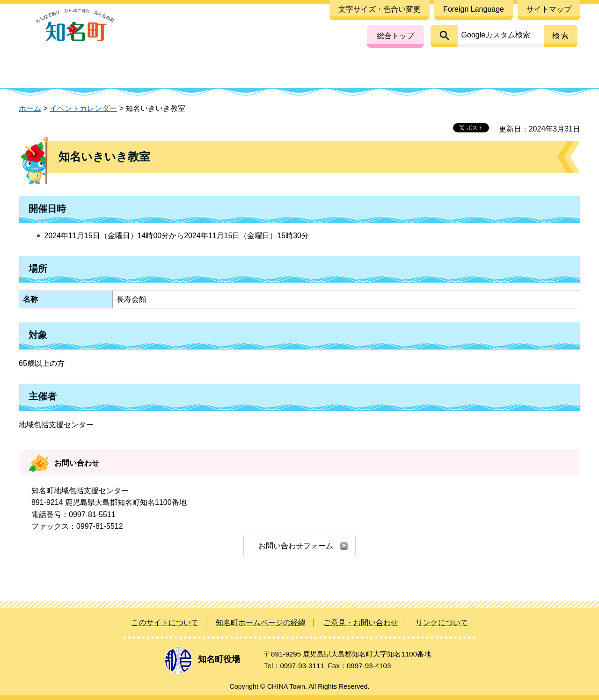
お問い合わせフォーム (296, 546)
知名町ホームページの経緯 (261, 623)
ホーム (30, 108)
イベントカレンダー (83, 108)
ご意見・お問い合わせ (361, 623)
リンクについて (442, 623)
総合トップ (395, 36)
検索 (561, 36)
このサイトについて (165, 623)
